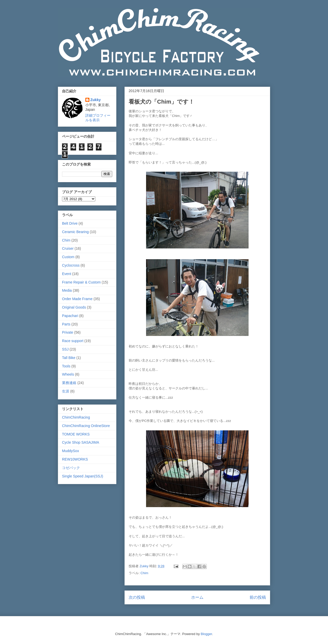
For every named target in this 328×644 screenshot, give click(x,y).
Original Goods (74, 307)
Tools (66, 366)
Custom (68, 257)
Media (67, 290)
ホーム (197, 597)
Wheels (68, 374)
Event (67, 274)
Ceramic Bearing (75, 232)
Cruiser (68, 248)
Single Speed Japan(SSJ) (83, 476)
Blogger (206, 634)
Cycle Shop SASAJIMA (81, 442)
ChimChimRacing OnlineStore (86, 426)
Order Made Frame (77, 299)
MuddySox (70, 451)
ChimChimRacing (76, 417)
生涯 (66, 391)
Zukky (96, 100)
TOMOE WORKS (76, 434)
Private (68, 332)
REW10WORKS (75, 459)
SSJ (65, 349)
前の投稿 (258, 597)
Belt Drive (70, 223)
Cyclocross (71, 265)
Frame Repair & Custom (81, 282)
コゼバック (71, 468)
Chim (144, 573)
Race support (73, 341)
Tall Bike (69, 358)
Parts (66, 324)
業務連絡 (69, 383)
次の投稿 (137, 597)
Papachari (70, 316)
